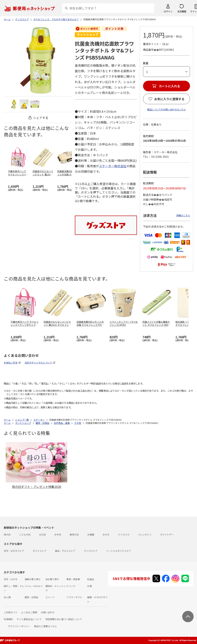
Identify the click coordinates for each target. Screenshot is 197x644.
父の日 (42, 534)
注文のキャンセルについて (38, 362)
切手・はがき (11, 579)
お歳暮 (91, 534)
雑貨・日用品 (31, 597)
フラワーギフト (74, 597)
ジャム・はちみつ (34, 586)
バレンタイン (145, 534)
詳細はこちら (183, 215)
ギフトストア (40, 551)
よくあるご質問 (29, 612)
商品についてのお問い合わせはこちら (167, 109)
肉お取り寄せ (52, 579)
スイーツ (50, 597)
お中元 (58, 534)
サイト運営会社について (29, 619)
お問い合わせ (48, 612)
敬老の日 (74, 534)
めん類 (7, 597)
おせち (106, 534)
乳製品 (91, 579)
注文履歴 (182, 11)
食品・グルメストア (65, 551)
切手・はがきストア (14, 551)
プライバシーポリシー (19, 626)
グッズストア (91, 551)
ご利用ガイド (11, 612)
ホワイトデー (167, 534)
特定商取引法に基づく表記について (64, 619)
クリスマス (124, 534)
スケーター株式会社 (113, 166)
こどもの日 (25, 534)
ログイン (168, 11)
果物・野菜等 (73, 579)
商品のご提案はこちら (45, 626)
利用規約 (8, 619)
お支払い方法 (11, 362)
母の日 (7, 534)
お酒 (89, 586)
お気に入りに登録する (169, 99)
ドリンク (71, 586)
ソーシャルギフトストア (119, 551)
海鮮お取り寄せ (33, 579)
